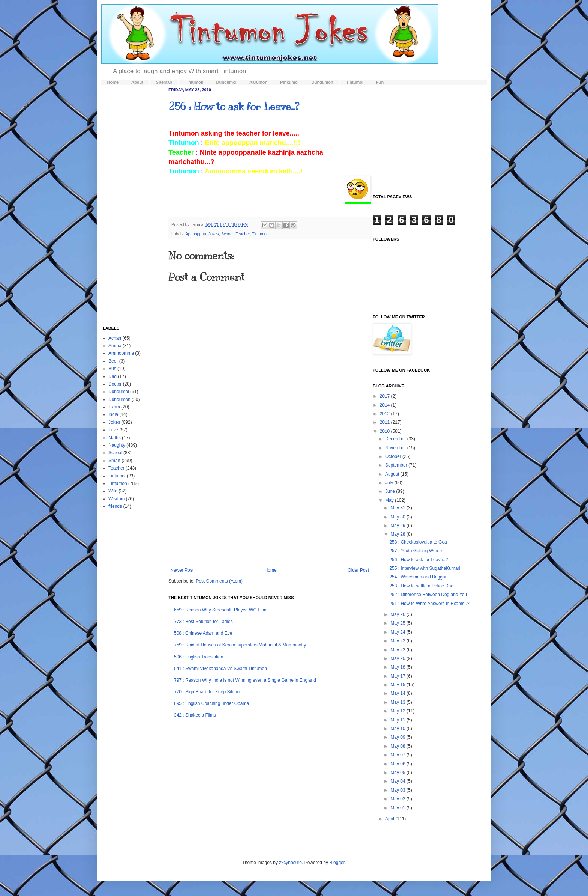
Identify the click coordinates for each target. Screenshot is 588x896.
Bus (112, 369)
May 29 (398, 526)
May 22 (398, 650)
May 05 (398, 773)
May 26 (398, 614)
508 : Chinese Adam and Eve (203, 633)
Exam (114, 407)
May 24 (398, 632)
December (396, 439)
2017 (385, 396)
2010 (385, 431)
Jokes (213, 234)
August (393, 474)
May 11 (398, 720)
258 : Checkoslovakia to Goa (418, 542)
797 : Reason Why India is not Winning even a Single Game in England (245, 680)
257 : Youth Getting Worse (415, 551)
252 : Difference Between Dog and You (428, 595)
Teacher (243, 234)
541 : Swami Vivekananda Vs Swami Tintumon (220, 669)
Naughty (117, 445)
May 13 (398, 702)
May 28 (398, 534)
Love (113, 430)
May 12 (398, 711)
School (227, 234)
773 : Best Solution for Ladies (203, 622)
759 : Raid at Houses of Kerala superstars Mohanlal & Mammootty (240, 645)
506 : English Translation (199, 657)
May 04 (398, 781)
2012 (385, 414)
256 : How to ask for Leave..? (234, 106)
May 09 (398, 737)
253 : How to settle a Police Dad (421, 586)
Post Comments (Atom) (219, 581)
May (390, 500)
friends (115, 506)
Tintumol (117, 476)
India (113, 414)
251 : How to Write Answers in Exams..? (429, 604)
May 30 (398, 517)
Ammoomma (121, 353)
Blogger (337, 863)
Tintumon (260, 234)
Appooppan (196, 234)
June (391, 491)
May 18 (398, 667)
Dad (112, 376)
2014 (385, 405)
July (390, 483)
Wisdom (116, 499)
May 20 (398, 658)
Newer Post (182, 570)
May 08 (398, 746)
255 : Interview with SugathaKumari (425, 568)
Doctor (115, 384)
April (390, 819)
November (396, 448)
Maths (115, 438)
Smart (114, 461)
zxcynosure (290, 863)
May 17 (398, 676)
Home (271, 570)
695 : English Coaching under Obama (211, 703)
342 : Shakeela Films (195, 715)
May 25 (398, 623)
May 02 (398, 799)
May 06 (398, 764)
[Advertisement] (270, 506)
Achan (115, 338)
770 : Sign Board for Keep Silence (208, 692)
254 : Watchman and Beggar (418, 577)
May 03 (398, 790)
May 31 (398, 508)
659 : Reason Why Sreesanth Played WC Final (221, 610)
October (394, 456)
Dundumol (119, 392)
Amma (115, 346)
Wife (113, 491)
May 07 (398, 755)
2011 (385, 422)
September (397, 465)
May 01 (398, 808)
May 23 (398, 641)
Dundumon (119, 399)
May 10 (398, 729)
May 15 (398, 685)
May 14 (398, 693)
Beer (113, 361)
